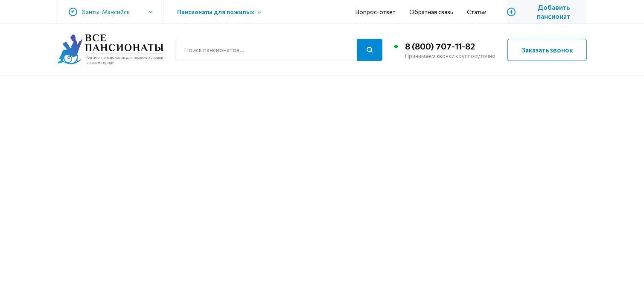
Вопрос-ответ (376, 12)
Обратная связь (431, 12)
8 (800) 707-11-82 (440, 46)
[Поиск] (370, 50)
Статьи (477, 12)
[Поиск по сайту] (279, 50)
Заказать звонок (547, 50)
